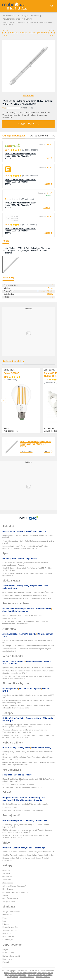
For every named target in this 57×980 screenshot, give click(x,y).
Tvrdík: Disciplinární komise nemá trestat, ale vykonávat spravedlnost (28, 852)
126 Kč (47, 208)
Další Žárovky (9, 370)
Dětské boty (7, 933)
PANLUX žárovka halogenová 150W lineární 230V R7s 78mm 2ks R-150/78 (20, 156)
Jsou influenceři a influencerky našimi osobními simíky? (23, 787)
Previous (4, 400)
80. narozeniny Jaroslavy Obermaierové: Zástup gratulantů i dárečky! (28, 592)
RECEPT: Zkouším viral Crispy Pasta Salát (18, 784)
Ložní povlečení (8, 936)
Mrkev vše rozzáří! (9, 618)
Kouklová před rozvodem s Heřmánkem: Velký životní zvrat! (24, 595)
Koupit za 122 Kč (28, 124)
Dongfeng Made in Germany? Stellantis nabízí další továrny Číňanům (28, 646)
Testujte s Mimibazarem (11, 912)
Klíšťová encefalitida (10, 807)
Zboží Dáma (7, 880)
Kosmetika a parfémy (10, 927)
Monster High (7, 915)
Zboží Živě (6, 874)
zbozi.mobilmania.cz (11, 16)
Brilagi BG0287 (11, 373)
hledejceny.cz (7, 870)
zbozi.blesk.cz (8, 883)
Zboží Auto (6, 895)
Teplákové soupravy (10, 930)
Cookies (15, 977)
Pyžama (5, 924)
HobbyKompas (8, 889)
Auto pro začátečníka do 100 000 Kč (16, 892)
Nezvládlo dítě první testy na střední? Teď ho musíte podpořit (25, 804)
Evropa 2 (6, 962)
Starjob (5, 950)
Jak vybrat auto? (9, 902)
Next (54, 401)
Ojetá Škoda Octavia (10, 898)
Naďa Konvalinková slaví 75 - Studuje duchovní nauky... (23, 615)
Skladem (48, 195)
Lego (4, 921)
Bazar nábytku (8, 940)
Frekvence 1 (7, 959)
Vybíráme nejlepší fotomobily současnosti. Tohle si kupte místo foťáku (28, 668)
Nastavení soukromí (27, 977)
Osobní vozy (7, 877)
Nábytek (25, 16)
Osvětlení (35, 16)
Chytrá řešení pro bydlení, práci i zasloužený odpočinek (23, 810)
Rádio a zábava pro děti (11, 956)
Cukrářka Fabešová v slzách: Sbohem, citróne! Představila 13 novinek (28, 855)
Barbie (5, 918)
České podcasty (8, 953)
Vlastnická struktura (43, 977)
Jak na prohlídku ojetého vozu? (14, 886)
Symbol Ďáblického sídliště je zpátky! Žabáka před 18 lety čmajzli (27, 598)
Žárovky (29, 19)
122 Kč (47, 158)
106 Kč (47, 184)
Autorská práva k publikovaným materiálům (20, 973)
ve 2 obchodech (11, 431)
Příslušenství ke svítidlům (13, 19)
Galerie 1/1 (28, 96)
